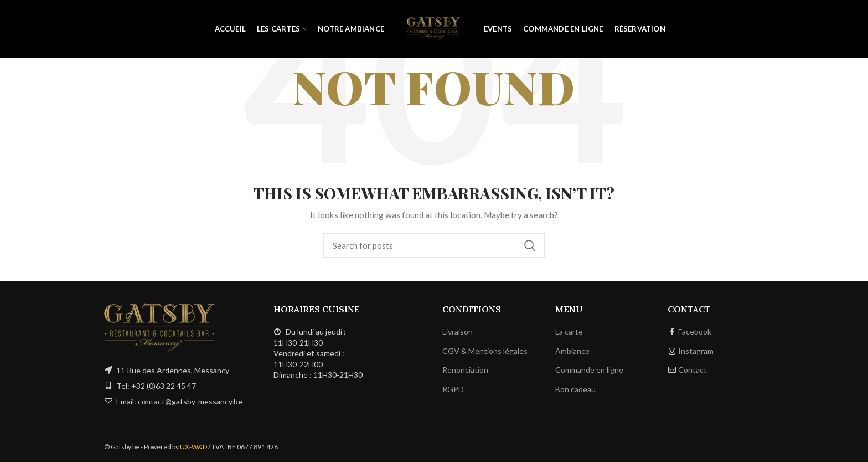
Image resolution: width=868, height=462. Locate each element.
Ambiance (572, 351)
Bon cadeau (575, 389)
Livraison (458, 332)
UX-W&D (193, 447)
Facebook (695, 332)
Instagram (696, 351)
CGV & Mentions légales (485, 351)
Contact (693, 370)
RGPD (453, 389)
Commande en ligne (589, 370)
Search (530, 245)
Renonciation (465, 370)
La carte (569, 332)
